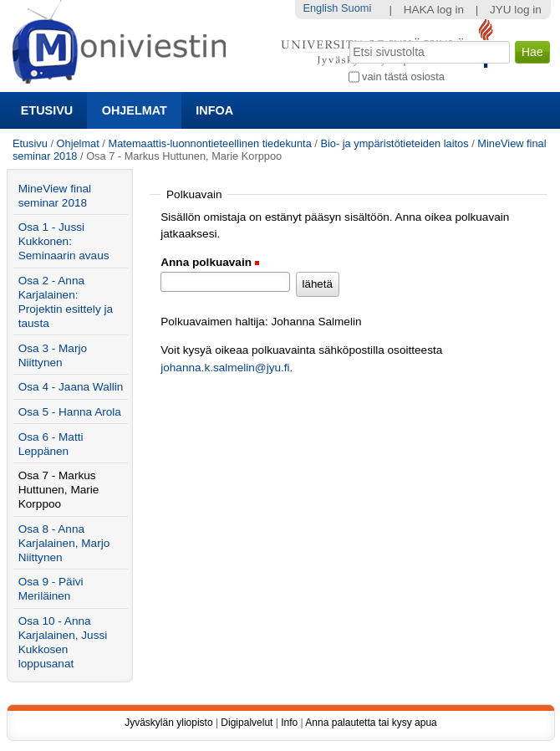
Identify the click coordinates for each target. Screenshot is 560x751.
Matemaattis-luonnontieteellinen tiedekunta (209, 143)
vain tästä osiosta (403, 77)
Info (289, 723)
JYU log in (516, 10)
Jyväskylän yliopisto (168, 723)
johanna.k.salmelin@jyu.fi (225, 368)
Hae (347, 39)
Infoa (214, 110)
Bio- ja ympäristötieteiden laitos (394, 143)
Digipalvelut (247, 723)
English (320, 8)
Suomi (356, 8)
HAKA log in (434, 10)
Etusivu (47, 110)
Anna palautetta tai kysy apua (371, 723)
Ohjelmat (135, 110)
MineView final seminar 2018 (55, 196)
